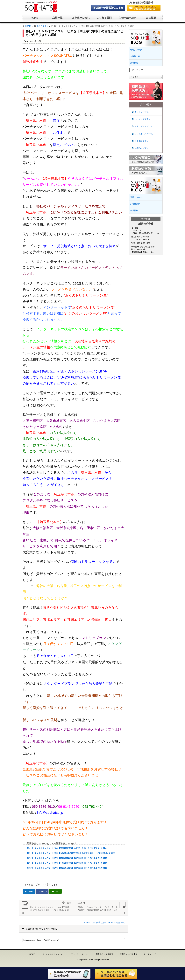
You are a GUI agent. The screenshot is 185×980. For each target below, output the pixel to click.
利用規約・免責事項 (104, 954)
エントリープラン (142, 112)
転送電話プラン (141, 141)
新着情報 (134, 63)
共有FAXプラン (141, 148)
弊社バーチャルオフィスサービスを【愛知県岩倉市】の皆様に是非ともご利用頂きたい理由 (67, 858)
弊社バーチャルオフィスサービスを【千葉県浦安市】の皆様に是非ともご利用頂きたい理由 (67, 863)
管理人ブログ (42, 26)
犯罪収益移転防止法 (129, 954)
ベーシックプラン (142, 119)
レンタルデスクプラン (144, 134)
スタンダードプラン (143, 126)
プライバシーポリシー (80, 954)
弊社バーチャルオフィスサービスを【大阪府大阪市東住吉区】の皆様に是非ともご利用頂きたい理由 (71, 853)
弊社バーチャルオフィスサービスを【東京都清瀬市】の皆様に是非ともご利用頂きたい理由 (67, 848)
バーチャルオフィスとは (53, 954)
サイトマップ (150, 954)
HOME (28, 26)
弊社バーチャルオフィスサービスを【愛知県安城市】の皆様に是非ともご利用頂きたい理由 (67, 868)
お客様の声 (135, 56)
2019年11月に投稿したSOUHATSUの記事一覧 (104, 922)
